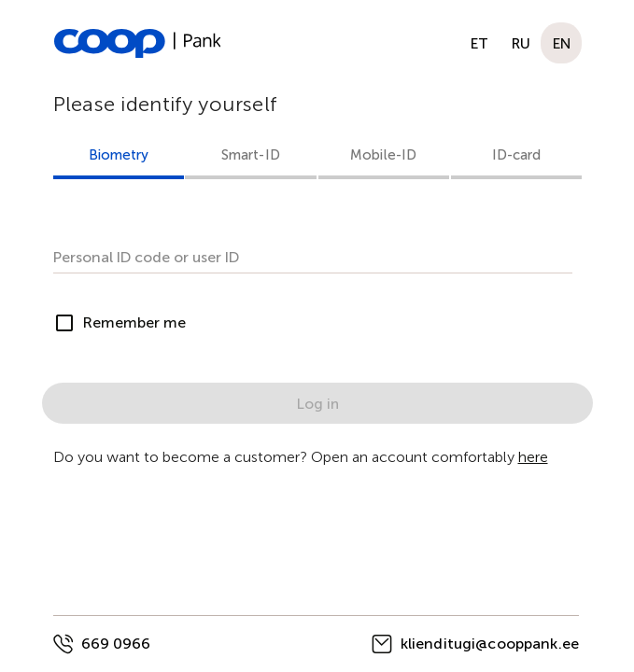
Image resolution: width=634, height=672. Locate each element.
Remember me (134, 322)
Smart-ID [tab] (250, 155)
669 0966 (116, 644)
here (533, 457)
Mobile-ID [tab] (383, 155)
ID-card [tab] (516, 155)
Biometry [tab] (118, 155)
